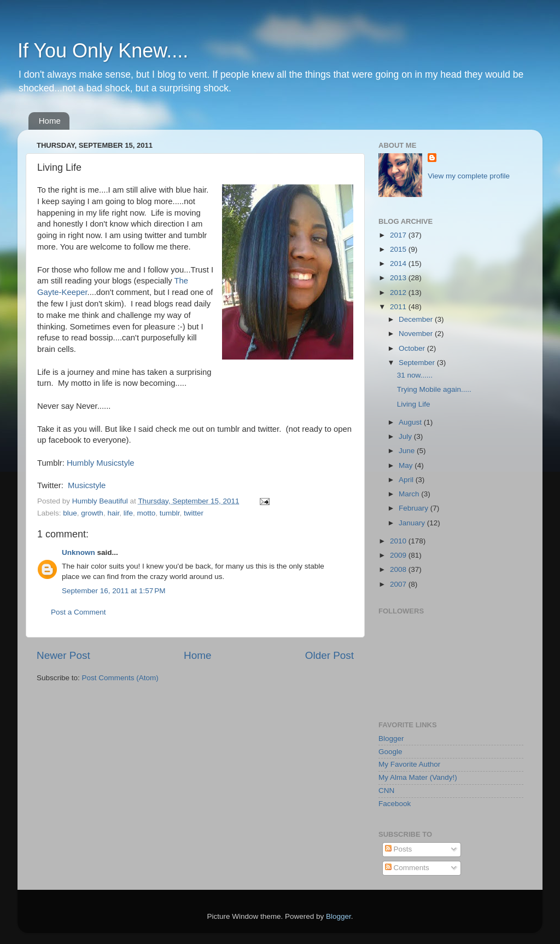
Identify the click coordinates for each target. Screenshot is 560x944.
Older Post (329, 655)
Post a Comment (78, 612)
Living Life (414, 404)
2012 (399, 293)
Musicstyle (87, 485)
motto (146, 513)
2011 (399, 307)
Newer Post (63, 655)
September (418, 363)
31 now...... (415, 375)
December (417, 319)
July (406, 436)
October (413, 348)
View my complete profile (469, 176)
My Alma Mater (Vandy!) (418, 777)
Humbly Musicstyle (101, 463)
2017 (399, 235)
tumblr (170, 513)
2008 (399, 569)
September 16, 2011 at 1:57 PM (114, 591)
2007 (399, 584)
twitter (194, 513)
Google (390, 752)
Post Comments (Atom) (120, 678)
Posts (399, 849)
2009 (399, 555)
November (417, 334)
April (407, 480)
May (407, 465)
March (410, 494)
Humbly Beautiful (101, 501)
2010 (399, 541)
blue (70, 513)
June (408, 451)
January (413, 523)
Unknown (78, 552)
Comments (407, 868)
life (128, 513)
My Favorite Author (409, 764)
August (411, 422)
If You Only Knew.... (103, 51)
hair (113, 513)
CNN (386, 790)
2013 (399, 278)
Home (50, 121)
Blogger (391, 739)
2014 (399, 263)
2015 (399, 249)
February (415, 508)
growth (92, 513)
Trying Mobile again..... (434, 389)
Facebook (395, 804)
